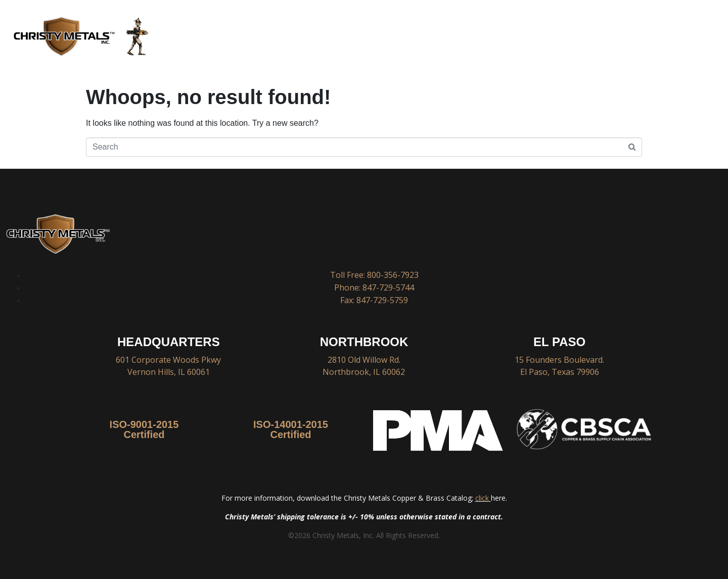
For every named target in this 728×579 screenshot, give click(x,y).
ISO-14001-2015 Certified (291, 429)
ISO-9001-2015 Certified (144, 429)
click (482, 498)
